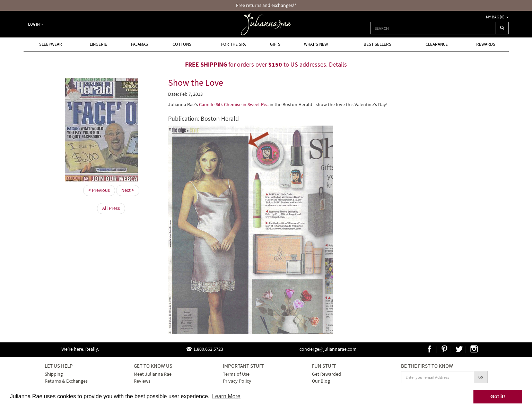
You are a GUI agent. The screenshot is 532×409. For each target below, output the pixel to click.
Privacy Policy (237, 381)
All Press (111, 208)
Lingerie (98, 44)
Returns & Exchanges (66, 381)
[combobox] (433, 28)
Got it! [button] (498, 397)
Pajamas (139, 44)
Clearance (437, 44)
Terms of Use (236, 374)
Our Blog (321, 381)
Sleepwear (51, 44)
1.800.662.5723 (208, 349)
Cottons (182, 44)
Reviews (142, 381)
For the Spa (233, 44)
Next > (128, 190)
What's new (316, 44)
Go (481, 377)
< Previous (99, 190)
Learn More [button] (226, 396)
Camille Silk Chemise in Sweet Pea (234, 104)
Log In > (35, 24)
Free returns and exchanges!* (266, 5)
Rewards (486, 44)
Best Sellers (377, 44)
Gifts (275, 44)
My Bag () (497, 17)
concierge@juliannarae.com (328, 349)
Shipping (54, 374)
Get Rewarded (326, 374)
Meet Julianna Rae (153, 374)
